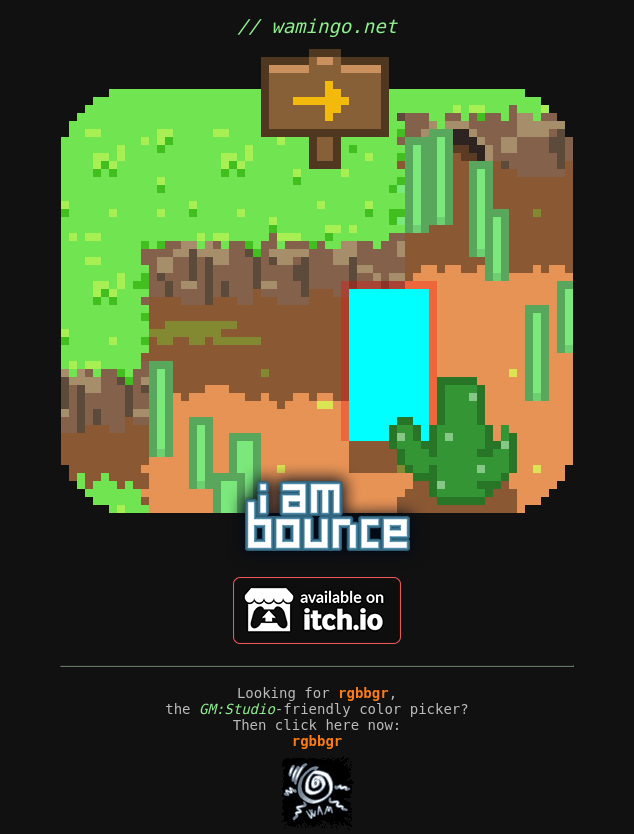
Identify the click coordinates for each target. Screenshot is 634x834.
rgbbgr (363, 693)
